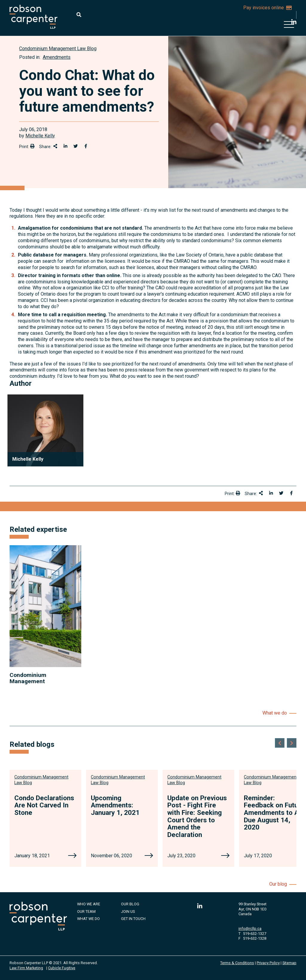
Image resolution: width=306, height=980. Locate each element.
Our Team (86, 911)
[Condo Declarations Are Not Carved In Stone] (72, 856)
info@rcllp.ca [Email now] (250, 928)
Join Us (128, 911)
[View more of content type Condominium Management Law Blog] (58, 49)
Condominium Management (28, 678)
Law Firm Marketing (26, 968)
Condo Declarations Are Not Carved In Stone (44, 805)
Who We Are (89, 904)
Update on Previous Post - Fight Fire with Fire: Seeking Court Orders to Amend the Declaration (197, 816)
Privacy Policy (268, 963)
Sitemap (289, 963)
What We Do (88, 919)
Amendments (57, 57)
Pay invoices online (267, 8)
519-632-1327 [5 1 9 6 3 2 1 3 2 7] (255, 934)
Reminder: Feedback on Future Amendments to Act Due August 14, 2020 (274, 813)
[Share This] (55, 146)
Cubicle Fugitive (62, 968)
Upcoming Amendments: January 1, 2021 (115, 805)
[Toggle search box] (79, 15)
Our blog (278, 884)
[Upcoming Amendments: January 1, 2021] (149, 856)
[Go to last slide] (280, 743)
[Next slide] (292, 743)
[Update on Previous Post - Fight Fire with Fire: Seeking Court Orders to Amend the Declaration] (225, 856)
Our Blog (130, 904)
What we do (275, 713)
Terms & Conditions (237, 963)
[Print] (32, 146)
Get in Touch (133, 919)
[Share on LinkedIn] (65, 146)
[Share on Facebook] (86, 146)
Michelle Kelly (40, 136)
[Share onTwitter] (76, 146)
